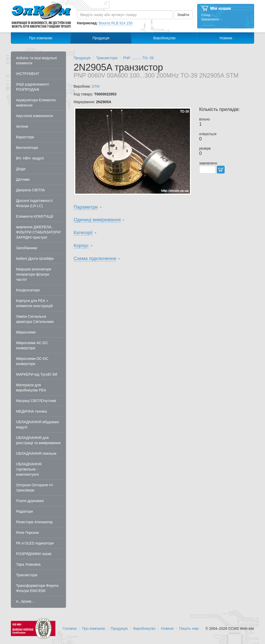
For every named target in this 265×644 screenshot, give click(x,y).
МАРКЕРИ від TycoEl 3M (37, 374)
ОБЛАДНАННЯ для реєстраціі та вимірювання (38, 440)
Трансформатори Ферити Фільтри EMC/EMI (37, 588)
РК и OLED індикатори (35, 543)
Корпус (81, 246)
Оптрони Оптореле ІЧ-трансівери (35, 488)
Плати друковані (30, 501)
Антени (22, 126)
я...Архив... (25, 601)
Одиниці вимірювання (97, 220)
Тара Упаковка (28, 564)
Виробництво (165, 38)
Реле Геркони (27, 533)
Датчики (23, 179)
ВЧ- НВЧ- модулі (30, 158)
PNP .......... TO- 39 (138, 58)
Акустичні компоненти (34, 116)
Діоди (21, 169)
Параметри (86, 207)
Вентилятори (27, 148)
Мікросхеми (26, 332)
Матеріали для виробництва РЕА (31, 388)
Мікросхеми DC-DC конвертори (32, 361)
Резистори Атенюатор (34, 522)
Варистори (25, 137)
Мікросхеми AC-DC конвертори (32, 345)
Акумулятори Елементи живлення (36, 103)
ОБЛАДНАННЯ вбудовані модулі (38, 425)
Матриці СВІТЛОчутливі (36, 401)
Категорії (83, 233)
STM (96, 86)
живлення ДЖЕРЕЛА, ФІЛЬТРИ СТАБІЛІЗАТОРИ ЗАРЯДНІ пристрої (38, 232)
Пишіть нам (189, 628)
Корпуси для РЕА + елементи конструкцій (34, 303)
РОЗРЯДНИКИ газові (34, 554)
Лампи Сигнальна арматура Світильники (35, 319)
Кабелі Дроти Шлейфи (35, 259)
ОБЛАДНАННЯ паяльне (36, 453)
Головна (69, 628)
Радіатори (24, 511)
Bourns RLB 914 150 (116, 23)
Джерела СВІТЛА (31, 190)
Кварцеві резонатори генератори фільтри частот (34, 274)
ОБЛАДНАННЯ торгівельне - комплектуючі (29, 469)
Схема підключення (95, 259)
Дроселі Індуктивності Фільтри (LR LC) (34, 203)
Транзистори (27, 575)
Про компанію (41, 38)
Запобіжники (27, 248)
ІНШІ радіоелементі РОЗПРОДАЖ (32, 87)
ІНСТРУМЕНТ (28, 74)
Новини (226, 38)
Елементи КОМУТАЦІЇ (35, 216)
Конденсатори (28, 290)
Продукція (101, 38)
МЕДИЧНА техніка (31, 411)
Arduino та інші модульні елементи (36, 60)
